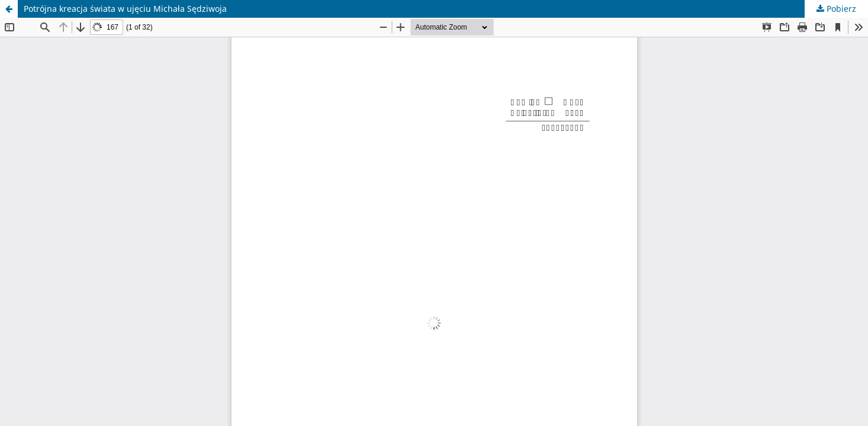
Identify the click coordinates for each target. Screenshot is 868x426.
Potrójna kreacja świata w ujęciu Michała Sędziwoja (125, 9)
